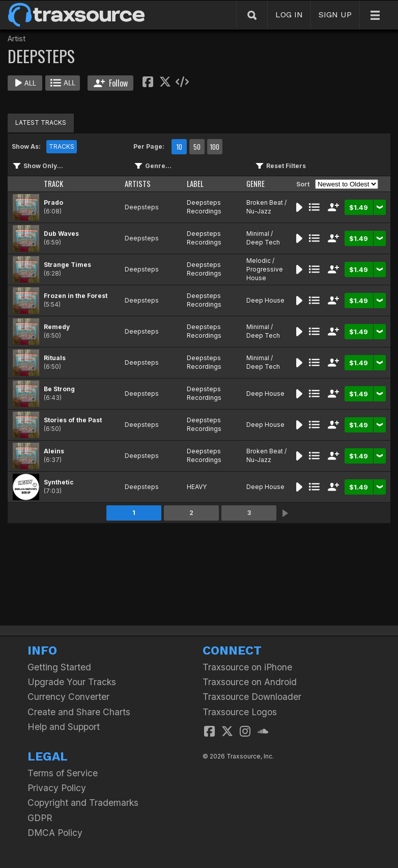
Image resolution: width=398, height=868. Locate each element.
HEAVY (197, 487)
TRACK (53, 184)
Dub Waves (61, 234)
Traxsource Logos (240, 712)
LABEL (195, 184)
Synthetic (59, 482)
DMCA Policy (55, 833)
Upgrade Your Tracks (72, 682)
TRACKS (62, 146)
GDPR (40, 818)
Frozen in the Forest (76, 296)
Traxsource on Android (250, 682)
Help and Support (64, 727)
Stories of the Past (73, 420)
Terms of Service (63, 773)
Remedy (57, 327)
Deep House (265, 300)
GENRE (255, 184)
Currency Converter (68, 697)
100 (215, 147)
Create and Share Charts (79, 712)
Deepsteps (142, 207)
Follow (111, 83)
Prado (53, 202)
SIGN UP (335, 15)
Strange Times (67, 265)
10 (179, 147)
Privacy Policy (57, 788)
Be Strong (59, 389)
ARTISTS (138, 184)
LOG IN (289, 15)
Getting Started (59, 667)
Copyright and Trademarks (83, 803)
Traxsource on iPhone (247, 667)
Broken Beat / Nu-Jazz (266, 207)
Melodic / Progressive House (265, 269)
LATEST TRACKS (41, 123)
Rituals (55, 358)
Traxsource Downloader (252, 697)
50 (197, 147)
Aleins (54, 451)
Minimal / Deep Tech (263, 238)
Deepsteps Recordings (204, 207)
